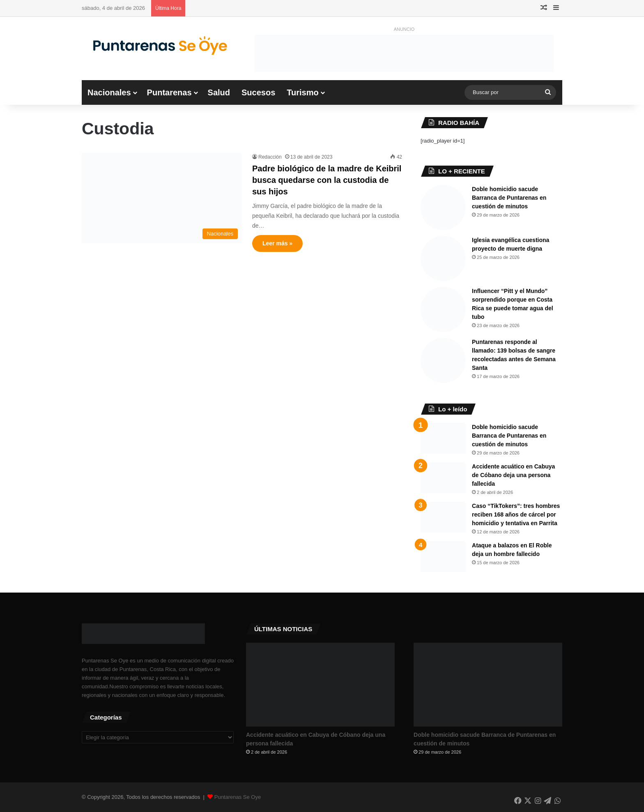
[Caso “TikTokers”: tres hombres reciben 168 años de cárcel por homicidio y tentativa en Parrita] (443, 517)
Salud (219, 92)
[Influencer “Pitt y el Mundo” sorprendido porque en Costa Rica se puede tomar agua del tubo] (443, 309)
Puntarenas (169, 92)
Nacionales (109, 92)
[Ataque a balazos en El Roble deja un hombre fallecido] (443, 557)
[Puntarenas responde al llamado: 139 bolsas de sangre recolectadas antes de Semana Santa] (443, 360)
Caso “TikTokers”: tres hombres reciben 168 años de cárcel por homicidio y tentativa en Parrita (516, 514)
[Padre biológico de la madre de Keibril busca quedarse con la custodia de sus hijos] (162, 198)
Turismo (302, 92)
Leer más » (277, 243)
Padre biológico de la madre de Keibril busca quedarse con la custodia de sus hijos (327, 180)
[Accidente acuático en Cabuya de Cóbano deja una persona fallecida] (443, 478)
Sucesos (258, 92)
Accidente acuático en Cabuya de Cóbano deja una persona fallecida (513, 475)
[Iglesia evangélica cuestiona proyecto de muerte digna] (443, 258)
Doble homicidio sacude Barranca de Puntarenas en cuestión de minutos (509, 198)
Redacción (270, 157)
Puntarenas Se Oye (238, 797)
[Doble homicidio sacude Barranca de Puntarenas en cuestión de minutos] (443, 208)
